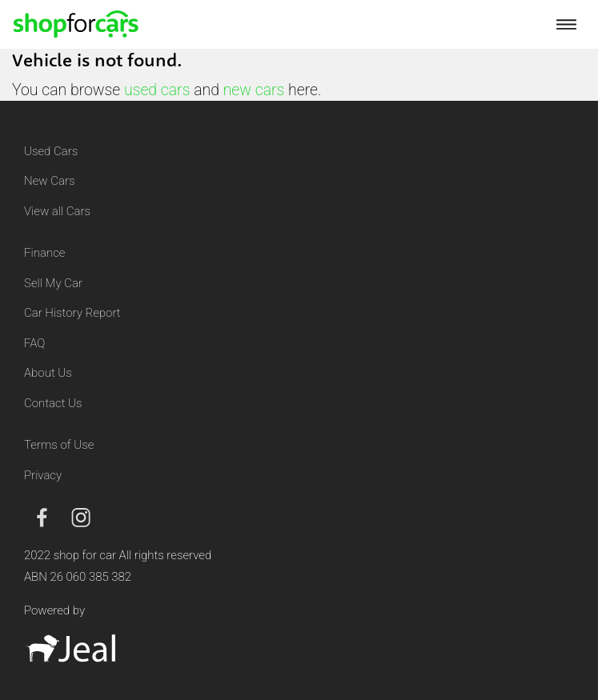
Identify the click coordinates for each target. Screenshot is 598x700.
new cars (254, 90)
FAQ (34, 343)
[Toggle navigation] (566, 24)
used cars (157, 90)
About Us (48, 373)
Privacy (43, 475)
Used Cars (51, 151)
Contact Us (53, 403)
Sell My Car (53, 283)
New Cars (49, 181)
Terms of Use (59, 445)
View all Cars (57, 211)
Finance (44, 253)
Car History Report (72, 313)
